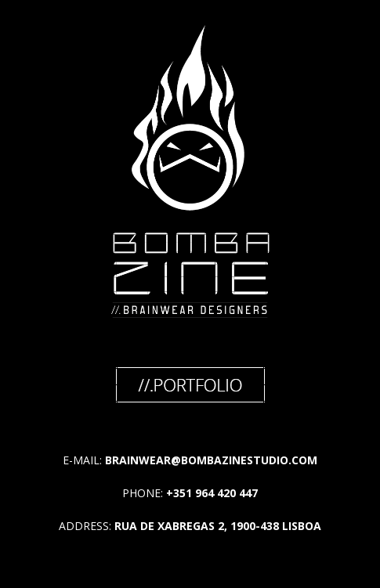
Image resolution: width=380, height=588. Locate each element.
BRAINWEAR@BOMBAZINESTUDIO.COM (211, 460)
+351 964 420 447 (212, 493)
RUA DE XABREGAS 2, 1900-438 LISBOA (218, 526)
